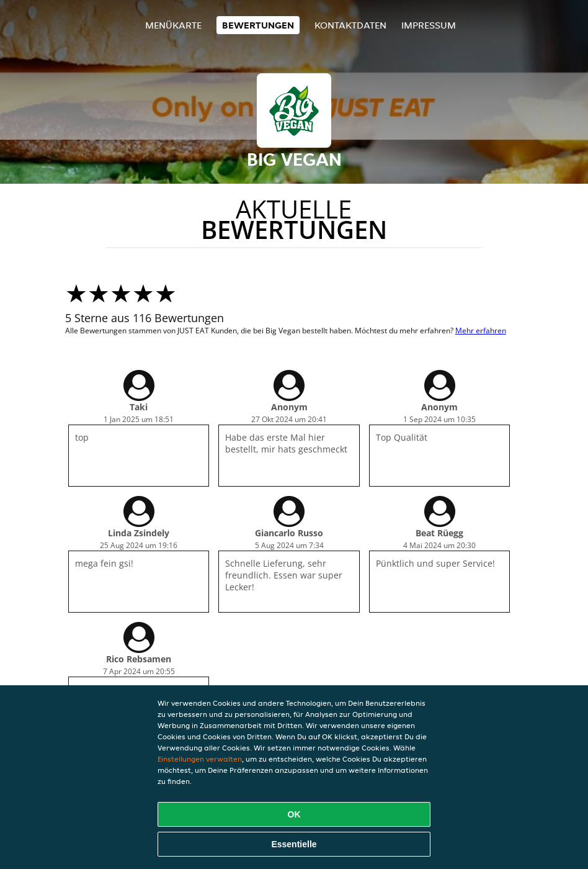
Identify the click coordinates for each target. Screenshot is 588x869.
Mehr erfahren (481, 331)
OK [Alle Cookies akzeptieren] (294, 814)
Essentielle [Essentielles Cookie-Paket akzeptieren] (294, 844)
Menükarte (173, 25)
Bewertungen (258, 25)
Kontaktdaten (350, 25)
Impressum (429, 25)
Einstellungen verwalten (200, 759)
